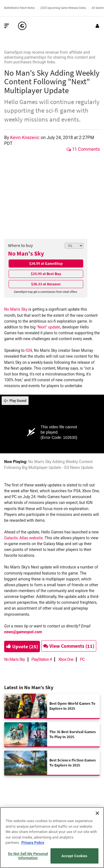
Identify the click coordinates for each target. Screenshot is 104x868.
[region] (52, 838)
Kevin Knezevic (26, 138)
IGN (29, 350)
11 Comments (83, 149)
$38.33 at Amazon (46, 284)
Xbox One (66, 659)
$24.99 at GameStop (46, 263)
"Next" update (48, 327)
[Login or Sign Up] (97, 26)
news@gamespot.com (23, 632)
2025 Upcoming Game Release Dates (63, 8)
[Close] (97, 813)
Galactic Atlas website (23, 538)
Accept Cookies (74, 856)
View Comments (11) (69, 646)
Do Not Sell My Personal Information (28, 856)
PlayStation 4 (42, 659)
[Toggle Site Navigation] (7, 26)
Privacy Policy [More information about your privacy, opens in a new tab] (33, 843)
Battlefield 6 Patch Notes (20, 8)
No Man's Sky (26, 253)
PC (82, 659)
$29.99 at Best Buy (46, 274)
